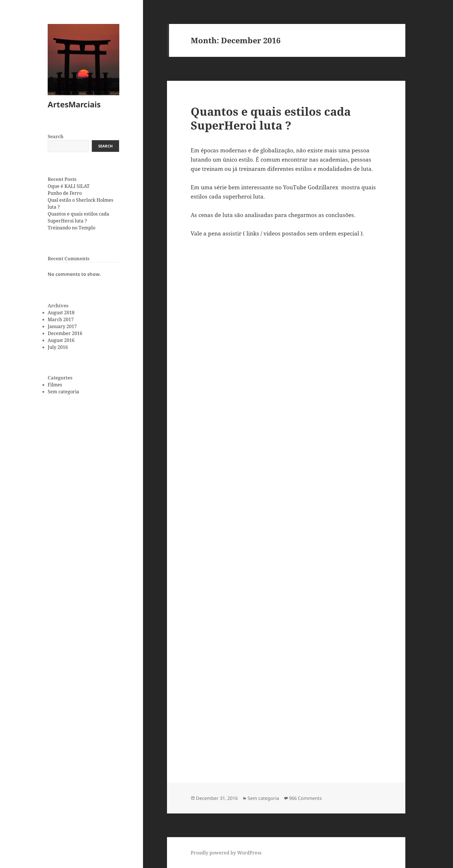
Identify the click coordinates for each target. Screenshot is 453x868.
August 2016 (61, 340)
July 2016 (58, 347)
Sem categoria (63, 392)
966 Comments (305, 798)
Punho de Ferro (65, 193)
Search (56, 136)
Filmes (55, 385)
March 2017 (61, 319)
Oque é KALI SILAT (69, 186)
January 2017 (62, 326)
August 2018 (61, 313)
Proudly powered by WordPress (226, 853)
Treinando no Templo (72, 228)
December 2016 (65, 333)
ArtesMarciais (74, 104)
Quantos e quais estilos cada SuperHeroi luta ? (271, 118)
